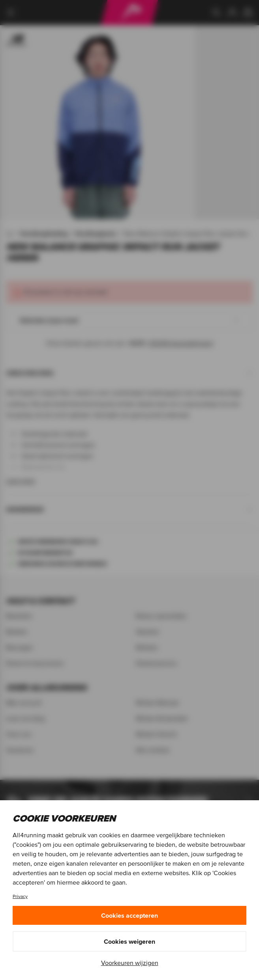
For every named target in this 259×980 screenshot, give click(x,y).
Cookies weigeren (129, 941)
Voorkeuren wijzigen (130, 963)
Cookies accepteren (129, 915)
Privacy (20, 896)
